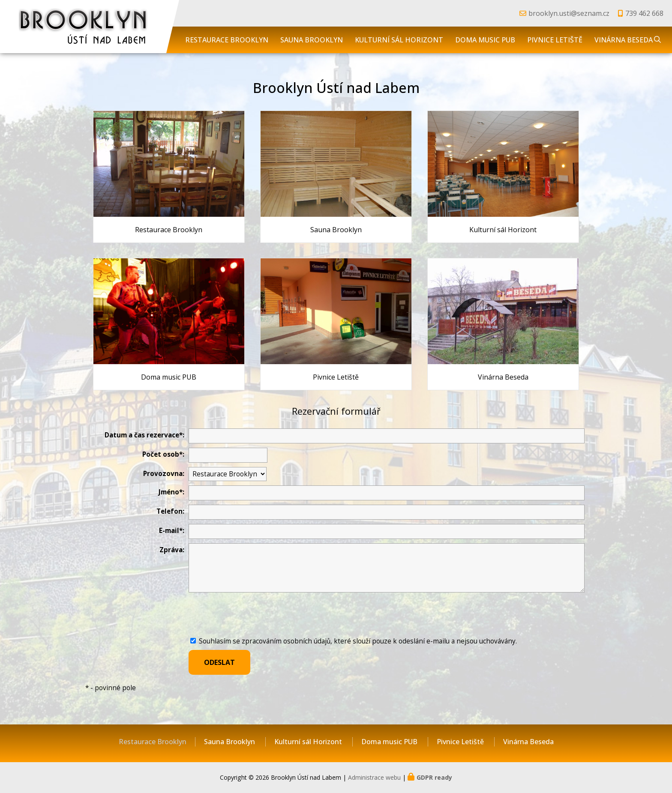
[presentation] (254, 616)
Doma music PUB (485, 40)
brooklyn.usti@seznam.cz (569, 13)
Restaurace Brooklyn (227, 40)
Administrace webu (374, 777)
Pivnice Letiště (555, 40)
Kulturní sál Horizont (399, 40)
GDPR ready (434, 777)
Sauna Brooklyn (312, 40)
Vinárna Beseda (624, 40)
